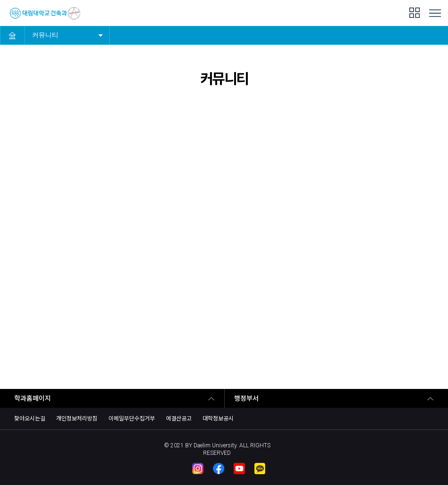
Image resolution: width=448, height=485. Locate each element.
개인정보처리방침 (77, 419)
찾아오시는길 (30, 419)
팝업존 (415, 13)
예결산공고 (179, 419)
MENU (435, 13)
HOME (12, 35)
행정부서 (246, 398)
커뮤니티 (45, 35)
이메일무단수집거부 (132, 419)
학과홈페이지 (33, 398)
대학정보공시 (218, 419)
